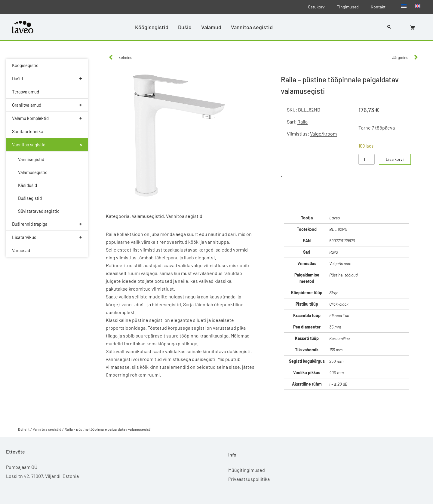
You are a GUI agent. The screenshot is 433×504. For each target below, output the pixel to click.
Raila (302, 122)
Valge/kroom (323, 134)
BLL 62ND (338, 229)
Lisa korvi (395, 159)
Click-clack (339, 304)
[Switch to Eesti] (404, 6)
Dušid (185, 27)
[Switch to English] (418, 6)
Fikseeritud (339, 315)
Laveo (335, 218)
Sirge (334, 293)
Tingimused (348, 7)
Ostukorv (316, 7)
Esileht (24, 429)
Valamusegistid (148, 216)
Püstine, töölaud (343, 275)
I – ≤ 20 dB (338, 384)
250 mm (336, 361)
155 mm (336, 350)
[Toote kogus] (367, 159)
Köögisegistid (152, 27)
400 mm (336, 373)
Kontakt (378, 7)
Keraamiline (339, 338)
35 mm (335, 327)
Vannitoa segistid (252, 27)
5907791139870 (342, 241)
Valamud (211, 27)
